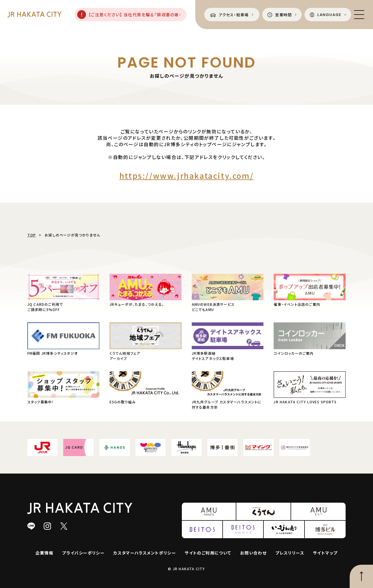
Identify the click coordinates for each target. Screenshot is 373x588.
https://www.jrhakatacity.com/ (186, 175)
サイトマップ (325, 553)
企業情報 (45, 553)
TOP (32, 235)
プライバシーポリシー (83, 553)
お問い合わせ (253, 553)
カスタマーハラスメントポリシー (145, 553)
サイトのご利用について (208, 553)
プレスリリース (290, 553)
